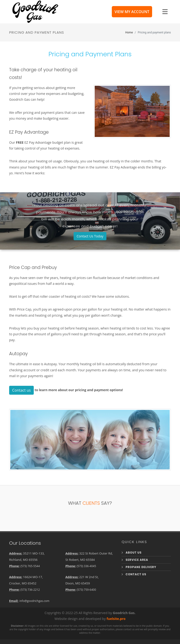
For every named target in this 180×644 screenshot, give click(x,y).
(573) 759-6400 (86, 590)
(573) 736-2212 (30, 590)
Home (129, 32)
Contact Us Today (90, 236)
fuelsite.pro (116, 619)
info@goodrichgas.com (34, 601)
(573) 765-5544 (30, 566)
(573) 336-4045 (86, 566)
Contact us (21, 390)
